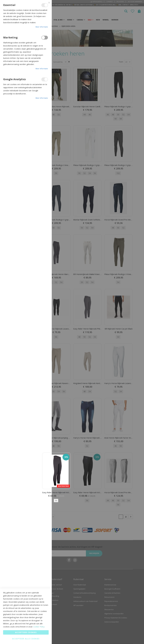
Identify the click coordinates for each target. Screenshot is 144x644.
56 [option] (56, 500)
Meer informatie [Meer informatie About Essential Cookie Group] (42, 27)
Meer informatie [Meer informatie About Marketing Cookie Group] (42, 69)
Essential (45, 5)
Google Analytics (45, 79)
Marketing (45, 38)
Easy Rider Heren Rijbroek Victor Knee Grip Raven (57, 492)
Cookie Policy (39, 627)
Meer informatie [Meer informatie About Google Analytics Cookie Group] (42, 98)
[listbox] (57, 501)
